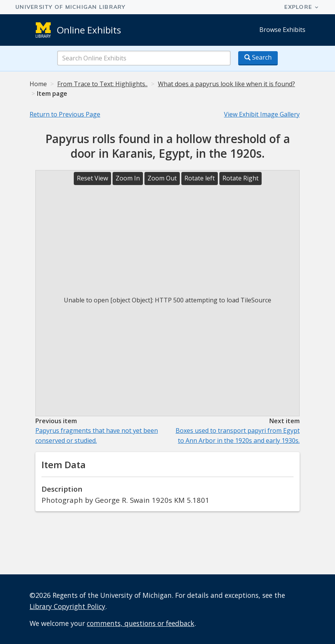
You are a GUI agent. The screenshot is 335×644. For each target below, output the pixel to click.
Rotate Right (240, 178)
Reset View (92, 178)
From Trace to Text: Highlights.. (102, 84)
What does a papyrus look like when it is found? (226, 84)
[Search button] (258, 58)
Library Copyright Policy (67, 606)
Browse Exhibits (282, 30)
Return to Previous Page (65, 114)
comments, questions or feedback (141, 623)
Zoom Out (162, 178)
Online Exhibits (89, 30)
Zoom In (128, 178)
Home (38, 84)
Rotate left (200, 178)
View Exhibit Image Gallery (262, 114)
